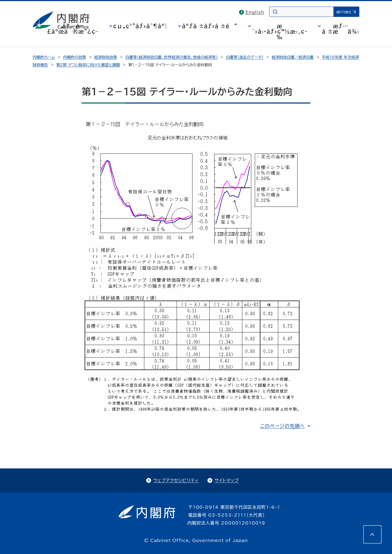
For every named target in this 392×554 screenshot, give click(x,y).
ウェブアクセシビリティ (176, 480)
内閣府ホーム (44, 57)
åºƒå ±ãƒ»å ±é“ (210, 26)
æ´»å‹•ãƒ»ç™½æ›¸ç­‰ (280, 31)
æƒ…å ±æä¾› (341, 29)
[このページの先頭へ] (372, 534)
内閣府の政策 (75, 57)
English (255, 12)
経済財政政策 (106, 57)
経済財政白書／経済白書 (293, 57)
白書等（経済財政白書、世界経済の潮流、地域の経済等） (172, 57)
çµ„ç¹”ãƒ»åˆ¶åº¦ (140, 26)
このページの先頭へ (282, 426)
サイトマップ (227, 480)
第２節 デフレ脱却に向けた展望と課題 (88, 65)
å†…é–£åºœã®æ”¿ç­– (73, 29)
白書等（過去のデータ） (245, 57)
